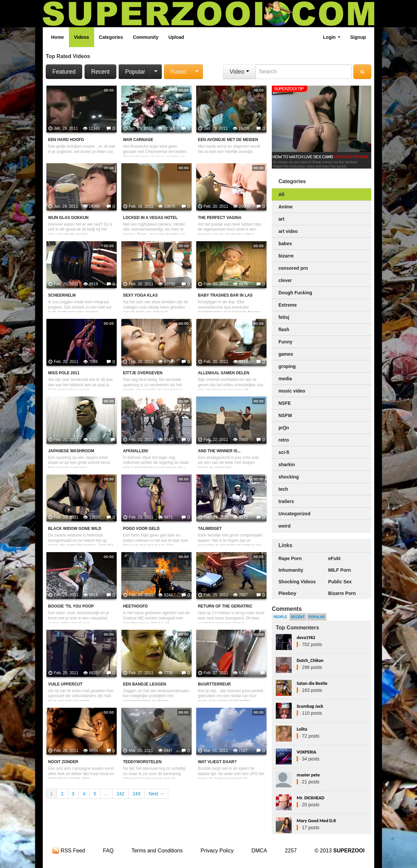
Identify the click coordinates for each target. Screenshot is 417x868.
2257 (291, 851)
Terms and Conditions (157, 851)
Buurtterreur (214, 684)
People (280, 617)
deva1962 (306, 638)
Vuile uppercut (65, 684)
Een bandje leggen (145, 684)
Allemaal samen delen (224, 373)
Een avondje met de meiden (228, 140)
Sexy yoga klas (140, 295)
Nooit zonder (63, 762)
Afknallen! (136, 451)
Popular (135, 72)
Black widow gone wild (75, 529)
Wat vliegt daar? (217, 762)
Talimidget (210, 529)
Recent (100, 72)
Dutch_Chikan (310, 660)
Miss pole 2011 (64, 373)
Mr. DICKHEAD (310, 798)
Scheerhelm (62, 295)
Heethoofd (135, 606)
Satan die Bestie (312, 683)
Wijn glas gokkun (68, 218)
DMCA (259, 851)
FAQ (108, 851)
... (106, 794)
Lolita (302, 729)
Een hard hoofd (66, 140)
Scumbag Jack (310, 706)
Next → (156, 794)
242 (120, 794)
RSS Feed (69, 851)
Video (239, 72)
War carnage (138, 140)
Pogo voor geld (141, 529)
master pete (308, 775)
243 (136, 794)
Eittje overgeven (143, 373)
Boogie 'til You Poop (71, 606)
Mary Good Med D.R (316, 821)
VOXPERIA (306, 752)
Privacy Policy (217, 851)
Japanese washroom (71, 451)
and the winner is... (219, 451)
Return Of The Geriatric (225, 606)
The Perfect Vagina (220, 218)
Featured (64, 72)
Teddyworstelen (142, 762)
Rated (179, 72)
